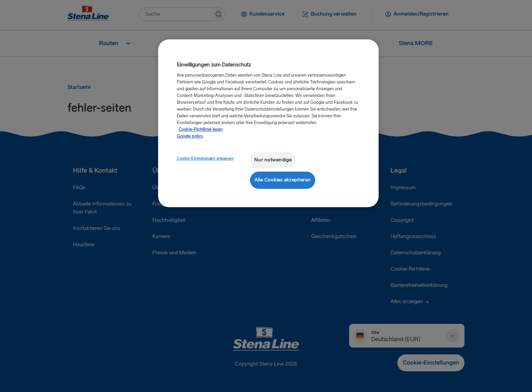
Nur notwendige (273, 160)
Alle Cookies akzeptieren (283, 180)
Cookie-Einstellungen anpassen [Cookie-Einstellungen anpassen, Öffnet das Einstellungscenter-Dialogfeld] (205, 159)
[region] (268, 123)
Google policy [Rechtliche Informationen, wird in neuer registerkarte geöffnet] (190, 136)
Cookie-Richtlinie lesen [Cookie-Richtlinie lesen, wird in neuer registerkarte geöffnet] (201, 130)
